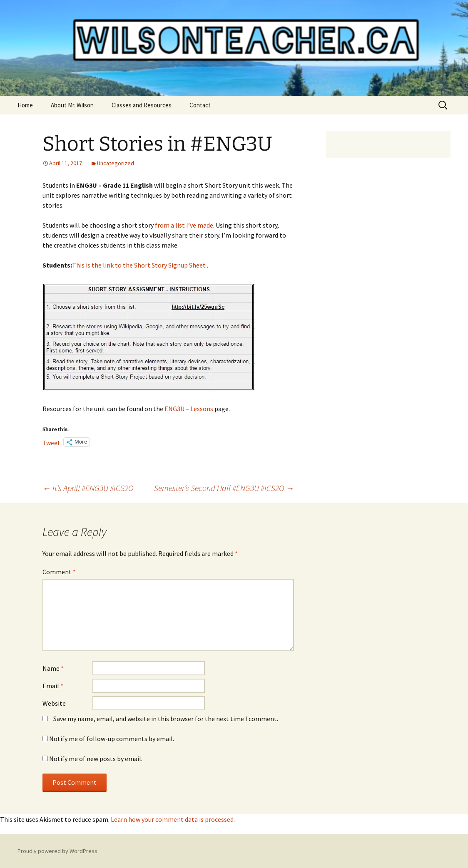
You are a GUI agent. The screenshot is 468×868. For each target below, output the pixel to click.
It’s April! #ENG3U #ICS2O (88, 488)
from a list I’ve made (184, 225)
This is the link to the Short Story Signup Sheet (139, 265)
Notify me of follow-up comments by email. (112, 739)
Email (53, 686)
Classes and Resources (142, 105)
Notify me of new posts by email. (96, 759)
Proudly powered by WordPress (57, 851)
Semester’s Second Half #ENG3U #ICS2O (224, 488)
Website (54, 703)
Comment (59, 572)
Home (25, 105)
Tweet (51, 442)
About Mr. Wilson (72, 105)
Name (53, 668)
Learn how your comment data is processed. (173, 819)
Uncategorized (116, 163)
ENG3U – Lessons (189, 409)
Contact (200, 105)
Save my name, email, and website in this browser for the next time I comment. (166, 719)
